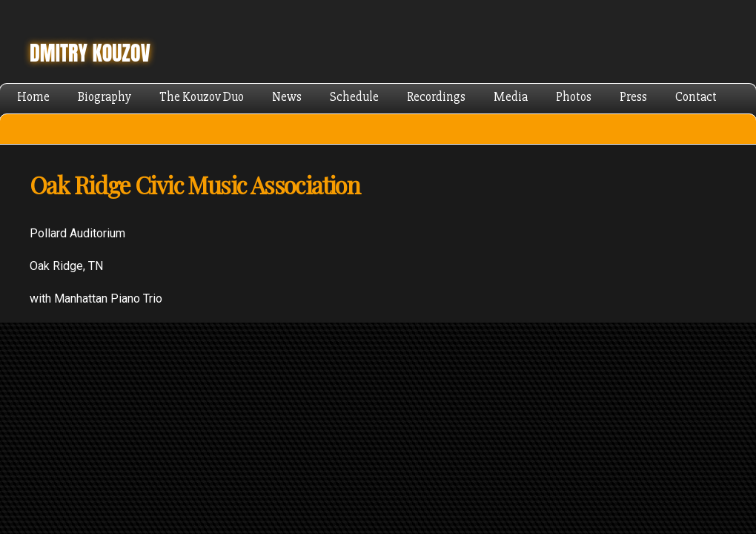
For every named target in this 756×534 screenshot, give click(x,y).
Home (33, 97)
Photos (574, 97)
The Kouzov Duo (202, 97)
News (287, 97)
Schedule (354, 97)
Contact (696, 97)
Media (511, 97)
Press (633, 97)
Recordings (436, 97)
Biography (105, 97)
